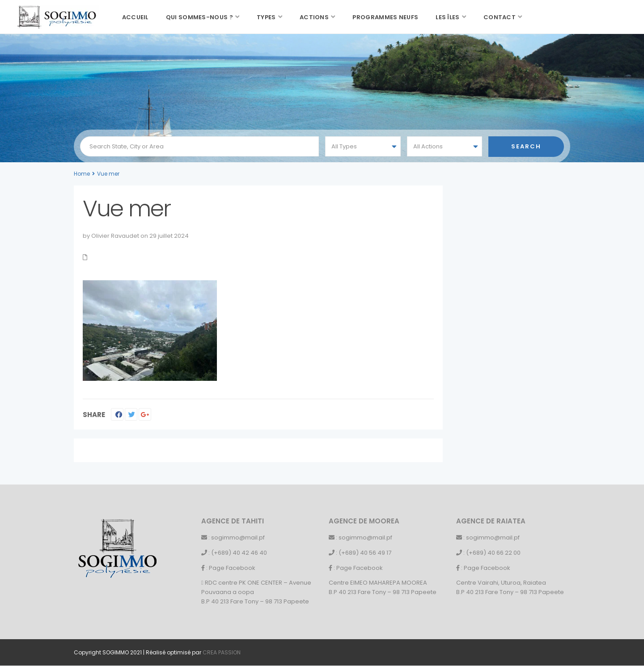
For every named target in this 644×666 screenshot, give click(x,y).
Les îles (447, 17)
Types (266, 17)
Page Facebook (232, 568)
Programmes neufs (385, 17)
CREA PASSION (222, 652)
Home (82, 174)
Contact (500, 17)
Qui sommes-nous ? (199, 17)
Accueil (135, 17)
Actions (314, 17)
